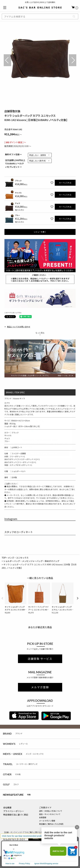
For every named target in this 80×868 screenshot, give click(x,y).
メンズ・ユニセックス (18, 558)
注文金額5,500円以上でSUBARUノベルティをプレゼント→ (15, 164)
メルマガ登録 (40, 687)
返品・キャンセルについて (50, 814)
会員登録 (43, 817)
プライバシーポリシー (14, 811)
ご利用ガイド (45, 807)
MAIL (36, 839)
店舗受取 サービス (40, 659)
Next (73, 60)
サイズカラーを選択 (40, 862)
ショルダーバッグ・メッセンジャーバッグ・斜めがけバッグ (31, 561)
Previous (7, 60)
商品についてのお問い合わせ (19, 327)
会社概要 (7, 807)
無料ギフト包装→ (13, 154)
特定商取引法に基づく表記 (16, 815)
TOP (4, 558)
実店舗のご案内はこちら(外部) (51, 824)
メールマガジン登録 (47, 821)
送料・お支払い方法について (51, 811)
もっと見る (40, 333)
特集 (17, 795)
